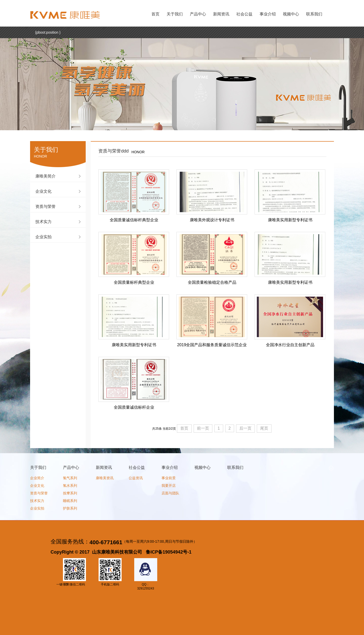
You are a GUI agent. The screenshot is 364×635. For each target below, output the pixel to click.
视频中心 (291, 14)
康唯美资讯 (105, 478)
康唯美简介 (45, 176)
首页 (155, 14)
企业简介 (37, 478)
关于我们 (175, 14)
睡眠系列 (70, 501)
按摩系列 (70, 493)
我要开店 (169, 486)
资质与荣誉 (45, 206)
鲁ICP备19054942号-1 (169, 552)
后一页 (245, 428)
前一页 (203, 428)
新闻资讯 (221, 14)
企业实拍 (43, 237)
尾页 (264, 428)
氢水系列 (70, 486)
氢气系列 (70, 478)
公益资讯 (136, 478)
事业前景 (169, 478)
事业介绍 (268, 14)
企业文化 (43, 191)
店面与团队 (170, 493)
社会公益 (244, 14)
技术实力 (43, 222)
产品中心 (198, 14)
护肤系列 (70, 508)
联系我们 (314, 14)
